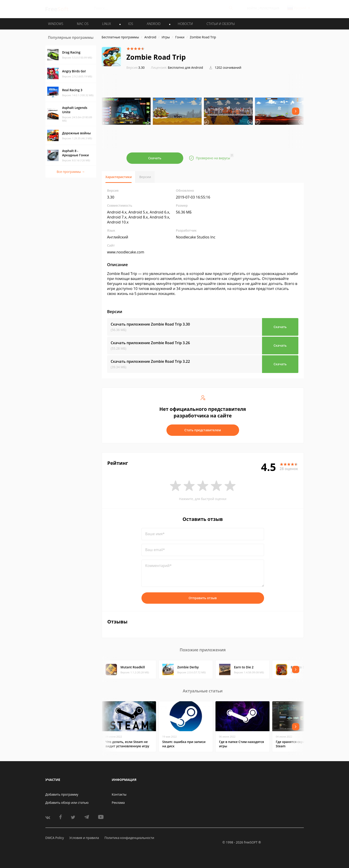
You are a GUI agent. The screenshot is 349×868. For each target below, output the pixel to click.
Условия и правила (84, 838)
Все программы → (71, 172)
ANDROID (154, 24)
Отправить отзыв (203, 598)
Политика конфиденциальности (129, 838)
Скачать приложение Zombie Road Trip (150, 324)
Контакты (119, 794)
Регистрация (269, 8)
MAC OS (83, 24)
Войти (252, 8)
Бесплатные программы (120, 37)
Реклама (118, 803)
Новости (185, 24)
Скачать (155, 158)
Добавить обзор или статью (67, 803)
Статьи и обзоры (221, 24)
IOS (131, 24)
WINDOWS (56, 24)
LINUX (106, 24)
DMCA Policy (55, 838)
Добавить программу (62, 794)
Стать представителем (203, 430)
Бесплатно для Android (185, 67)
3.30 (136, 67)
